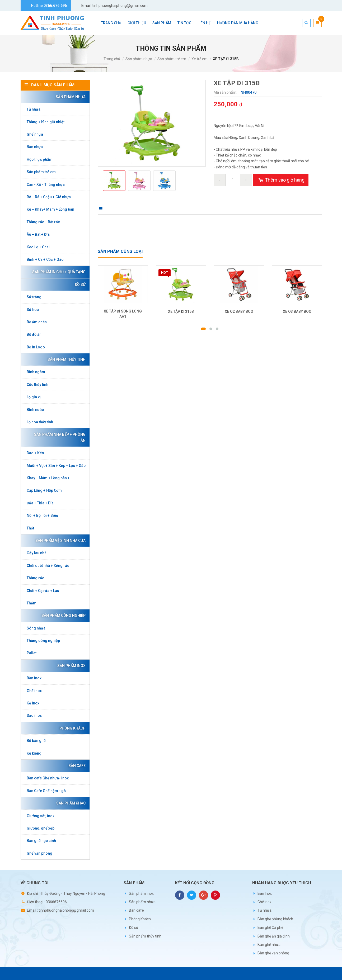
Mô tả (105, 209)
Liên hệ (204, 23)
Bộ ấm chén (37, 322)
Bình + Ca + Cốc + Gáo (45, 259)
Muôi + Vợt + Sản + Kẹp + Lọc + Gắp (56, 466)
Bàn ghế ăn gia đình (274, 936)
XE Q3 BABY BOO (297, 311)
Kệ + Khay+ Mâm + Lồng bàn (50, 209)
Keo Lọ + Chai (38, 247)
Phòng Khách (71, 728)
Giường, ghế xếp (41, 828)
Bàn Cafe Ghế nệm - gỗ (46, 791)
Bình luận (133, 209)
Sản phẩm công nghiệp (62, 616)
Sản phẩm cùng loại (120, 251)
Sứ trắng (34, 297)
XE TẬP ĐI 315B (226, 59)
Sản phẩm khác (70, 803)
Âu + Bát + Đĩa (38, 234)
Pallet (32, 653)
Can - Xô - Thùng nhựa (46, 184)
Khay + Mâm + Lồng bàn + (48, 478)
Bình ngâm (36, 372)
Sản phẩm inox (70, 666)
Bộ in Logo (36, 347)
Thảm (32, 603)
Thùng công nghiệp (43, 641)
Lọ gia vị (34, 397)
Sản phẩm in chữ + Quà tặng (58, 272)
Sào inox (34, 716)
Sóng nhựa (36, 628)
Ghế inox (34, 691)
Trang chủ (111, 23)
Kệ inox (33, 703)
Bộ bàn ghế (36, 741)
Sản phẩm (162, 23)
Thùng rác (35, 578)
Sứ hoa (33, 310)
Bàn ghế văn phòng (273, 953)
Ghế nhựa (35, 134)
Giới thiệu (137, 23)
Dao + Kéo (35, 453)
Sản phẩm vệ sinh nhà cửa (59, 541)
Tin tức (184, 23)
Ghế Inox (264, 902)
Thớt (30, 528)
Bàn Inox (265, 893)
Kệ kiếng (34, 753)
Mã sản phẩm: (226, 92)
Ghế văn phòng (39, 853)
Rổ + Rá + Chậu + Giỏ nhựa (49, 197)
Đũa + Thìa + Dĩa (40, 503)
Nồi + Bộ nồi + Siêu (42, 515)
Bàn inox (34, 678)
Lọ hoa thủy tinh (40, 422)
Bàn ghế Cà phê (270, 927)
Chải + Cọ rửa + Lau (43, 591)
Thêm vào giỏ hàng (281, 180)
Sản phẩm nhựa (139, 59)
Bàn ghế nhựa (269, 945)
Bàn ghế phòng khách (275, 919)
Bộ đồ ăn (34, 334)
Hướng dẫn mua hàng (238, 23)
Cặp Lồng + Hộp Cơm (44, 490)
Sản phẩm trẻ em (172, 59)
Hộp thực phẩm (40, 159)
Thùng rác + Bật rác (43, 222)
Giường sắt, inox (41, 816)
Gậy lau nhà (37, 553)
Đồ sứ (79, 285)
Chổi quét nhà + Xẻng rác (48, 566)
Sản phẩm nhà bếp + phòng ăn (58, 437)
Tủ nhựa (34, 109)
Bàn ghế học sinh (41, 841)
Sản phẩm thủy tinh (65, 359)
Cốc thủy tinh (38, 385)
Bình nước (35, 410)
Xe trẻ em (200, 59)
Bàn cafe (76, 766)
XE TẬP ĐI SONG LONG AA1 (123, 314)
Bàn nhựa (35, 147)
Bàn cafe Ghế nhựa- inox (48, 778)
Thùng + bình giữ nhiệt (46, 122)
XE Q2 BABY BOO (239, 311)
